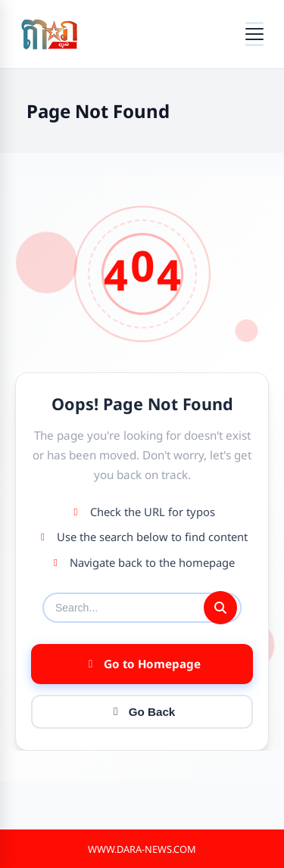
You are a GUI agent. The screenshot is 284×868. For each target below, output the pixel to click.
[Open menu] (254, 34)
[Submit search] (220, 608)
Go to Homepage (142, 664)
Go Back (142, 712)
